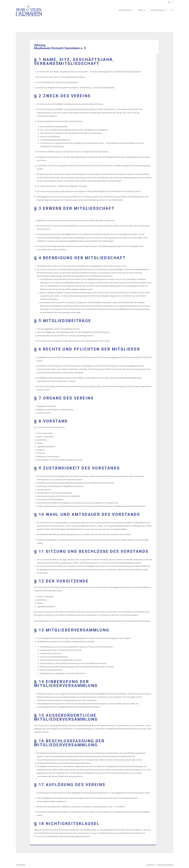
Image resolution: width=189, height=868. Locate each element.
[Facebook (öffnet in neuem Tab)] (169, 2)
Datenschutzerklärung (165, 865)
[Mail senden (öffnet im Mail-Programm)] (172, 2)
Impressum (151, 865)
